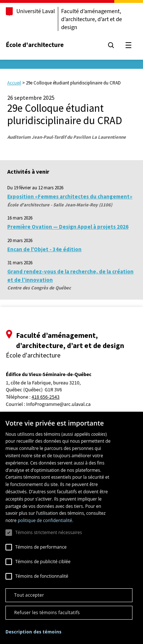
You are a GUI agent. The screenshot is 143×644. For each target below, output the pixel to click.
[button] (33, 632)
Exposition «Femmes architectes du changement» (70, 196)
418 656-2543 (46, 397)
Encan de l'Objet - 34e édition (44, 249)
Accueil (14, 83)
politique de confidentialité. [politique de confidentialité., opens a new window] (46, 520)
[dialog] (71, 528)
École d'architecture (35, 45)
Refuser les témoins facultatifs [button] (47, 613)
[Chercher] (111, 45)
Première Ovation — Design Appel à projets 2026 (68, 227)
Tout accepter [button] (29, 595)
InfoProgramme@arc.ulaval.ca (58, 404)
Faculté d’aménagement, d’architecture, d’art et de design (92, 19)
